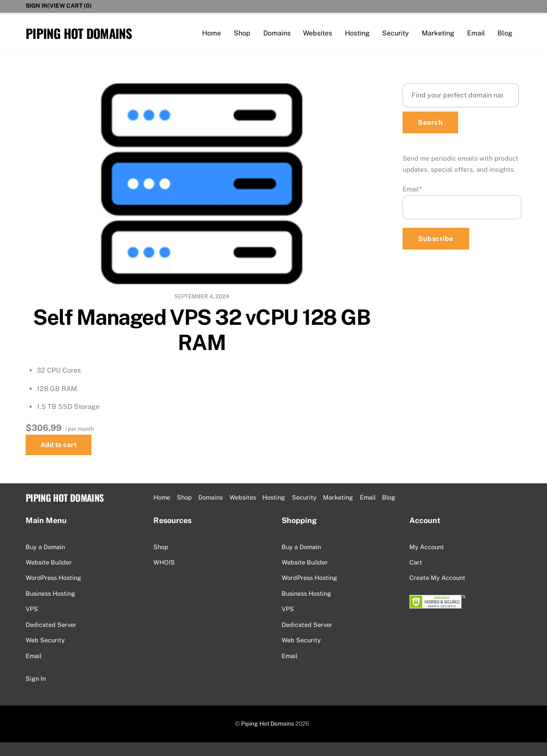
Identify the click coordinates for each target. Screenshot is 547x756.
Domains (277, 33)
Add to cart (59, 445)
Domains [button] (210, 497)
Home (212, 33)
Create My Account (437, 578)
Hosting (357, 33)
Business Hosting (50, 593)
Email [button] (368, 497)
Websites (318, 33)
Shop (242, 33)
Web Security (45, 640)
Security (396, 33)
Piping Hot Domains (268, 724)
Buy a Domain (45, 547)
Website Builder (49, 562)
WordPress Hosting (53, 578)
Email (476, 33)
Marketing (438, 33)
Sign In (37, 6)
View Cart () (71, 6)
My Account (427, 547)
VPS (32, 609)
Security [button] (304, 497)
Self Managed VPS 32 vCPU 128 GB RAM (201, 330)
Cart (416, 562)
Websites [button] (243, 497)
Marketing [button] (338, 497)
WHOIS (164, 562)
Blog (505, 33)
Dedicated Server (51, 625)
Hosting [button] (274, 497)
